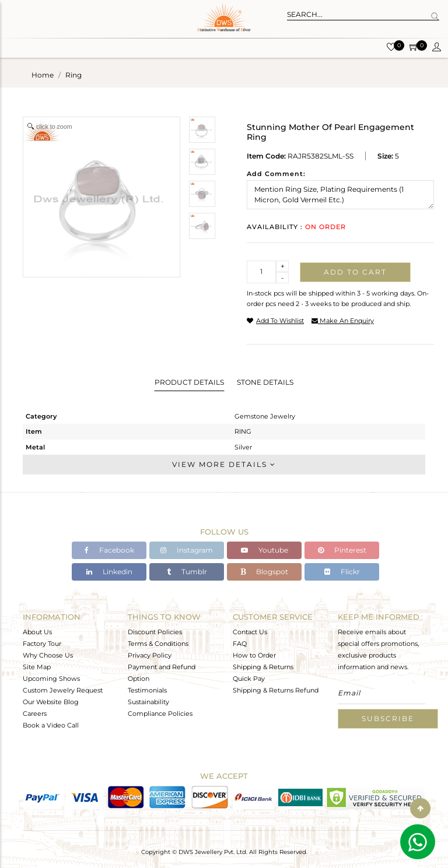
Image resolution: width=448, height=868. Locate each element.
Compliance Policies (160, 714)
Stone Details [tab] (265, 382)
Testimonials (147, 690)
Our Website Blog (51, 702)
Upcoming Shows (51, 679)
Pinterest (342, 550)
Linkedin (109, 572)
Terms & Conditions (158, 644)
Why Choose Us (48, 655)
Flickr (342, 572)
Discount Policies (155, 632)
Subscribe (388, 718)
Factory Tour (42, 644)
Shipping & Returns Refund (276, 690)
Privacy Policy (150, 655)
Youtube (265, 550)
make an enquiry (343, 321)
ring (73, 75)
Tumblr (187, 572)
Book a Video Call (51, 725)
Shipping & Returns (263, 667)
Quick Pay (249, 679)
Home (43, 75)
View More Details (224, 464)
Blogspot (264, 572)
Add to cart (355, 272)
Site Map (37, 667)
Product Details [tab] (189, 382)
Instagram (187, 550)
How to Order (254, 655)
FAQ (240, 644)
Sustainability (148, 702)
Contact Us (250, 632)
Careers (35, 714)
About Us (37, 632)
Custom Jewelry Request (63, 690)
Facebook (109, 550)
